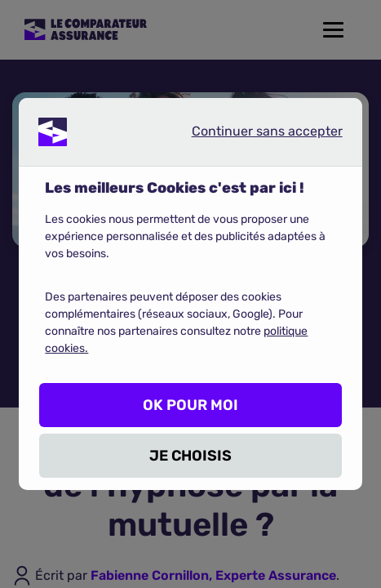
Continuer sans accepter (254, 135)
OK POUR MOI (190, 405)
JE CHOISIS (190, 456)
